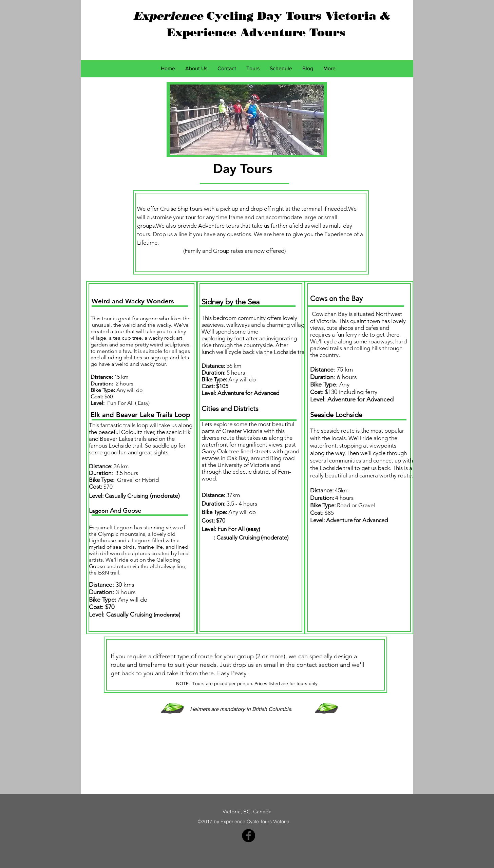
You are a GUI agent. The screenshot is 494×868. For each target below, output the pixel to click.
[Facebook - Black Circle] (249, 836)
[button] (253, 69)
